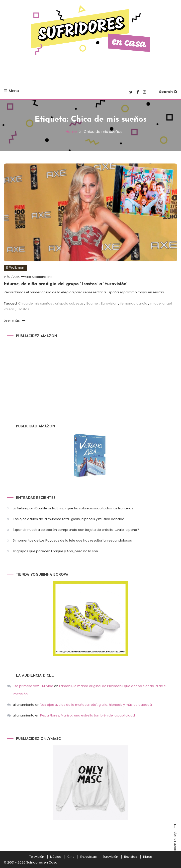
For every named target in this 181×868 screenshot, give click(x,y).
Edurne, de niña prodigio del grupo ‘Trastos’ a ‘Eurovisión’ (66, 284)
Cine (71, 857)
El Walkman (15, 267)
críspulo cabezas (69, 303)
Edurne (92, 303)
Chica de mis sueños (35, 303)
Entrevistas (89, 857)
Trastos (23, 309)
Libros (147, 857)
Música (56, 857)
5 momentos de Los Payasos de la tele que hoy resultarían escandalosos (72, 540)
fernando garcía (134, 303)
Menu (11, 91)
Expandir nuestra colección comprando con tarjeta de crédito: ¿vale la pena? (76, 529)
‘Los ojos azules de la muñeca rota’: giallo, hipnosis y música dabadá (69, 519)
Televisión (37, 857)
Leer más (15, 320)
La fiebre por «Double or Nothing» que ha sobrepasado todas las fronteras (73, 508)
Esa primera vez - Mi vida (33, 686)
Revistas (131, 857)
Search (168, 92)
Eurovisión (110, 857)
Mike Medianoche (38, 276)
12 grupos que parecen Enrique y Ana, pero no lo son (55, 551)
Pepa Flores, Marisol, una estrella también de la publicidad (88, 715)
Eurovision (109, 303)
